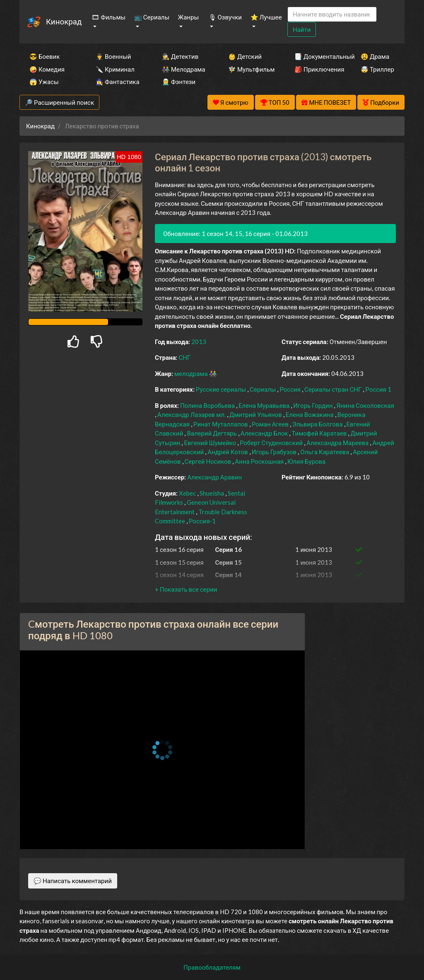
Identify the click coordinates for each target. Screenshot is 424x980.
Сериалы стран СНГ (334, 389)
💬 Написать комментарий (73, 881)
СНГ (184, 357)
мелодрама (192, 373)
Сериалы (263, 389)
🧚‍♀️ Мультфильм (250, 69)
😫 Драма (375, 56)
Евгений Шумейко (211, 443)
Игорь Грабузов (275, 452)
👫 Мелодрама (184, 69)
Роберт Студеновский (272, 443)
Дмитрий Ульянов (256, 414)
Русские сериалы (222, 389)
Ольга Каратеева (325, 452)
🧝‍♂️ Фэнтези (179, 82)
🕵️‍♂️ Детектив (180, 56)
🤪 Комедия (47, 69)
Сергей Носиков (209, 461)
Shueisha (212, 493)
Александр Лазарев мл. (192, 414)
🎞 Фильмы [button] (108, 17)
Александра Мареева (338, 443)
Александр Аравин (214, 477)
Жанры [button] (189, 17)
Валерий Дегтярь (212, 433)
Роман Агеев (271, 424)
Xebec (188, 493)
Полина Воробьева (208, 405)
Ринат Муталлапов (221, 424)
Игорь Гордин (313, 405)
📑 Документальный (316, 56)
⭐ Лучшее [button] (266, 17)
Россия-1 (202, 521)
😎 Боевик (45, 56)
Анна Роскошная (260, 461)
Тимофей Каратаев (320, 433)
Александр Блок (265, 433)
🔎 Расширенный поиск (59, 102)
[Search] (332, 14)
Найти (302, 29)
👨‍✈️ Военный (113, 56)
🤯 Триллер (377, 69)
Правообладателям (212, 967)
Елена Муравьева (265, 405)
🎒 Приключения (316, 69)
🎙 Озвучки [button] (225, 17)
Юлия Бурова (306, 461)
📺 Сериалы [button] (152, 17)
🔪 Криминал (115, 69)
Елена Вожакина (310, 414)
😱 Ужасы (44, 82)
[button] (186, 589)
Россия (291, 389)
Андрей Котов (228, 452)
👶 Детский (245, 56)
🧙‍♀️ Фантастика (118, 82)
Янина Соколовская (365, 405)
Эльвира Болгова (318, 424)
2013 (199, 342)
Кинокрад (64, 21)
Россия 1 (378, 389)
